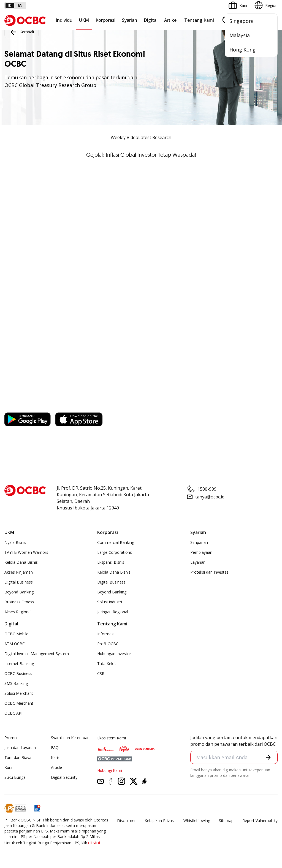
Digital (151, 20)
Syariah (130, 20)
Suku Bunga (15, 777)
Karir (55, 757)
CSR (101, 673)
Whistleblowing (197, 820)
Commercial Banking (116, 542)
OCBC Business (18, 673)
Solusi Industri (110, 602)
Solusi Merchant (19, 693)
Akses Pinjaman (19, 572)
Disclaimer (126, 820)
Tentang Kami (199, 20)
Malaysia (240, 35)
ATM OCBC (15, 644)
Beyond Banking (19, 592)
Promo (11, 738)
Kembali (21, 32)
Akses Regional (18, 612)
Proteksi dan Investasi (210, 572)
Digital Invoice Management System (37, 654)
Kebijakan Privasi (160, 820)
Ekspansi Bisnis (111, 562)
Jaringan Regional (113, 612)
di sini (94, 843)
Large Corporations (115, 552)
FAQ (55, 748)
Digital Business (19, 582)
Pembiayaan (201, 552)
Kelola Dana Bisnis (21, 562)
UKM (84, 20)
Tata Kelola (107, 664)
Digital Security (64, 777)
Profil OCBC (108, 644)
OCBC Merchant (19, 703)
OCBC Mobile (16, 634)
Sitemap (226, 820)
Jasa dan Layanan (20, 748)
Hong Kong (242, 50)
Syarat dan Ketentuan (70, 738)
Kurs (8, 767)
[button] (268, 757)
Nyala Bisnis (15, 542)
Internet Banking (19, 664)
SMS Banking (16, 683)
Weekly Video (124, 137)
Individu (64, 20)
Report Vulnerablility (260, 820)
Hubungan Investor (114, 654)
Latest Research (155, 137)
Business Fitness (19, 602)
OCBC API (13, 713)
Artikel (171, 20)
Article (56, 767)
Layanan (198, 562)
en (20, 5)
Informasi (106, 634)
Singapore (242, 21)
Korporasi (105, 20)
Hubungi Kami (110, 770)
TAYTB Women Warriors (26, 552)
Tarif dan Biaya (18, 757)
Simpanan (199, 542)
